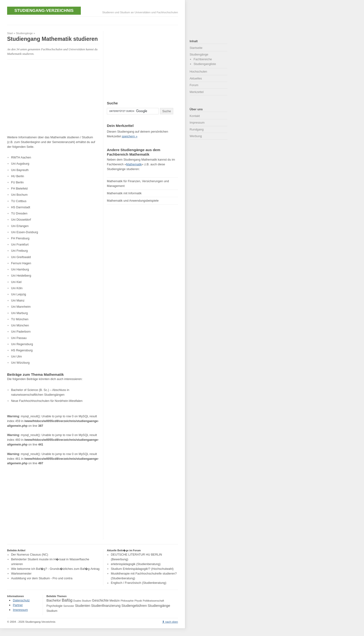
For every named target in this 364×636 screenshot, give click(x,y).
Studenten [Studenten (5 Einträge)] (82, 606)
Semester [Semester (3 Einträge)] (69, 606)
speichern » (130, 136)
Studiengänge (24, 33)
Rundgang (197, 129)
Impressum (197, 123)
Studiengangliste (205, 64)
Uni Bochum (19, 195)
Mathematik (134, 164)
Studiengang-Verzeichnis (44, 10)
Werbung (196, 136)
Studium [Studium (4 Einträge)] (52, 611)
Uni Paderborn (21, 332)
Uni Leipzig (19, 294)
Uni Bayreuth (20, 170)
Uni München (20, 325)
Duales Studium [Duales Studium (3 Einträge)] (82, 601)
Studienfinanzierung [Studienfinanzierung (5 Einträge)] (106, 606)
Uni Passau (19, 338)
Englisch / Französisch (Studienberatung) (139, 583)
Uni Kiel (16, 282)
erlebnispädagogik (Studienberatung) (136, 564)
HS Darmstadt (21, 207)
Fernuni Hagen (21, 263)
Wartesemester (21, 573)
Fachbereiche (203, 59)
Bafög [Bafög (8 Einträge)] (67, 600)
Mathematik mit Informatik (124, 193)
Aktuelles (196, 78)
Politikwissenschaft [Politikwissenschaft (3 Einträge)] (153, 601)
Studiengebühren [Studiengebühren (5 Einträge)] (134, 606)
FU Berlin (17, 182)
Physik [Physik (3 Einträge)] (138, 601)
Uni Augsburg (20, 164)
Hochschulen (198, 72)
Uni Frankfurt (20, 244)
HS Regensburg (22, 350)
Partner (18, 605)
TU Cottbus (19, 201)
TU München (20, 319)
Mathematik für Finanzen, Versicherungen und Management (138, 183)
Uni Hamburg (20, 269)
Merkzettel (197, 92)
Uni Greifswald (21, 257)
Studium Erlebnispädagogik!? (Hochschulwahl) (142, 569)
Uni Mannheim (21, 307)
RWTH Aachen (21, 157)
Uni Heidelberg (21, 276)
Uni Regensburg (22, 344)
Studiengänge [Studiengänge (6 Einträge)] (159, 606)
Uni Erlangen (20, 226)
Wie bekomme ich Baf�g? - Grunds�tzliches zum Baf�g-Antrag (55, 569)
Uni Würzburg (20, 363)
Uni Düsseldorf (21, 220)
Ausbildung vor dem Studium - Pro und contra (42, 578)
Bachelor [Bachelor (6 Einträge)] (54, 600)
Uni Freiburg (19, 251)
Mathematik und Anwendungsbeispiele (133, 201)
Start (10, 33)
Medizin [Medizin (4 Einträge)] (115, 601)
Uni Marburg (19, 313)
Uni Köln (17, 288)
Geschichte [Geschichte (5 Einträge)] (100, 600)
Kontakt (195, 116)
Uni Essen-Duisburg (25, 232)
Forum (194, 85)
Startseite (196, 48)
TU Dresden (19, 213)
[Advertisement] (93, 20)
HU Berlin (18, 176)
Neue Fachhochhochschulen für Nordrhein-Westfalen (47, 401)
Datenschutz (21, 600)
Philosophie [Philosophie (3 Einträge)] (127, 601)
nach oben (172, 622)
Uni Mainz (18, 300)
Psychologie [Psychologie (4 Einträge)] (55, 606)
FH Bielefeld (19, 188)
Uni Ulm (17, 356)
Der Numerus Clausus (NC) (30, 555)
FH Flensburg (20, 238)
